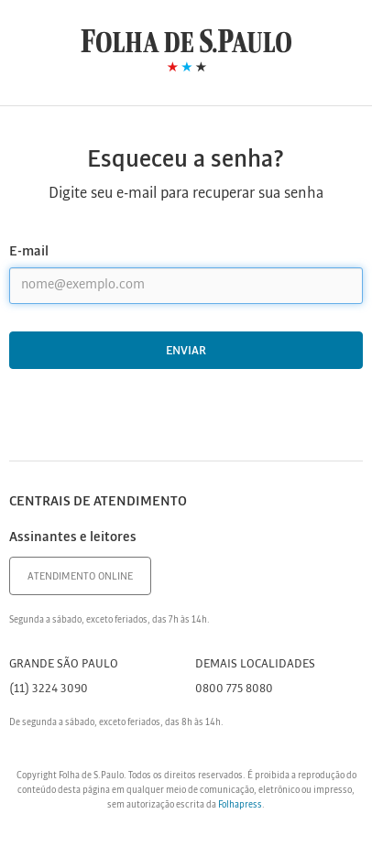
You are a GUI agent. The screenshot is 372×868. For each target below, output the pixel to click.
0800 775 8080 (234, 689)
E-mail (29, 252)
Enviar (186, 351)
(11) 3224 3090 (49, 689)
